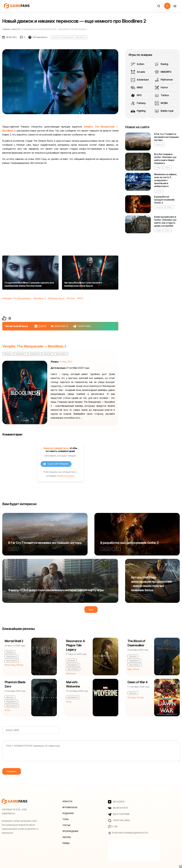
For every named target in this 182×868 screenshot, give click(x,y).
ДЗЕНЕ (40, 326)
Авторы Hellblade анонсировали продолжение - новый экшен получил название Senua (151, 584)
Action (71, 298)
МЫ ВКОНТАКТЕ (118, 808)
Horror (161, 88)
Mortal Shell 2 (14, 641)
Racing (161, 64)
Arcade (138, 72)
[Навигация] (175, 6)
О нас (113, 827)
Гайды (158, 168)
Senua (147, 596)
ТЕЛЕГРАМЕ (82, 326)
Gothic (167, 168)
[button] (159, 6)
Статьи (159, 191)
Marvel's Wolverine (73, 684)
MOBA (161, 103)
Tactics (162, 95)
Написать (12, 771)
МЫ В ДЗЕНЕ (116, 802)
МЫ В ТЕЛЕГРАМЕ (119, 814)
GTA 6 (24, 596)
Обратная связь (119, 820)
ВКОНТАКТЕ (59, 326)
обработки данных (66, 476)
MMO (137, 88)
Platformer (164, 80)
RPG (81, 298)
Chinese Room (57, 298)
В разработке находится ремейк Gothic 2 (164, 200)
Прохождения (70, 831)
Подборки (68, 813)
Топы (65, 819)
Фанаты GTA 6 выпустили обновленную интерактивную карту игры (56, 590)
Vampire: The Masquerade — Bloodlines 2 (69, 37)
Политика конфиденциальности (128, 833)
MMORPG (163, 72)
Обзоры (67, 837)
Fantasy (138, 103)
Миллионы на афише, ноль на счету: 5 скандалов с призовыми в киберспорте (166, 180)
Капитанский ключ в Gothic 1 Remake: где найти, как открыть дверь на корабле (165, 221)
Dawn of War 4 (137, 682)
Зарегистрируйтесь (56, 448)
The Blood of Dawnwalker (136, 643)
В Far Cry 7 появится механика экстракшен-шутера (167, 137)
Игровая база (70, 807)
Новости (159, 144)
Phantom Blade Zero (15, 684)
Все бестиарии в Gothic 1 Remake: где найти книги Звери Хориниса (165, 159)
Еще (91, 610)
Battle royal (164, 111)
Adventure (140, 80)
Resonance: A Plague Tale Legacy (75, 645)
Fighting (138, 111)
